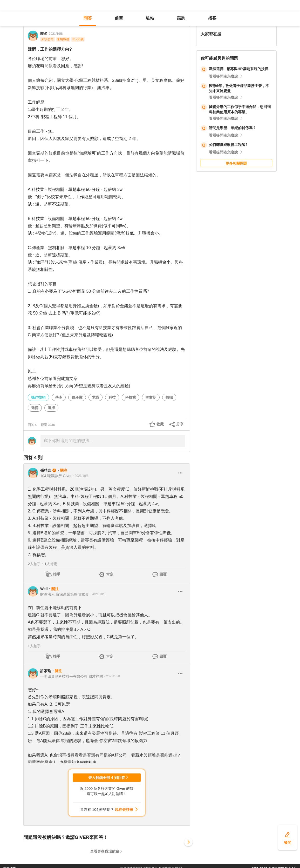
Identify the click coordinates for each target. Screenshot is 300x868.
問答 (88, 18)
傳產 (59, 397)
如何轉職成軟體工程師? (228, 145)
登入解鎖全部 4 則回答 (107, 778)
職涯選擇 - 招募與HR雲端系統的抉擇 (239, 69)
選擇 (51, 408)
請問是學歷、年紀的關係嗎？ (233, 128)
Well (44, 589)
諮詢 (181, 18)
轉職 (169, 397)
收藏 (160, 424)
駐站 (150, 18)
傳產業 (77, 397)
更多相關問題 (236, 163)
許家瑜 (46, 671)
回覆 (163, 574)
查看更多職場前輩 (105, 851)
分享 (180, 424)
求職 (96, 397)
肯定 (110, 574)
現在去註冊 (124, 810)
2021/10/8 (56, 34)
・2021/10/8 (80, 476)
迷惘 (35, 408)
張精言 (46, 470)
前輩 (119, 18)
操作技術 (38, 397)
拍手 (57, 574)
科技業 (131, 397)
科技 (112, 397)
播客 (212, 18)
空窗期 (151, 397)
